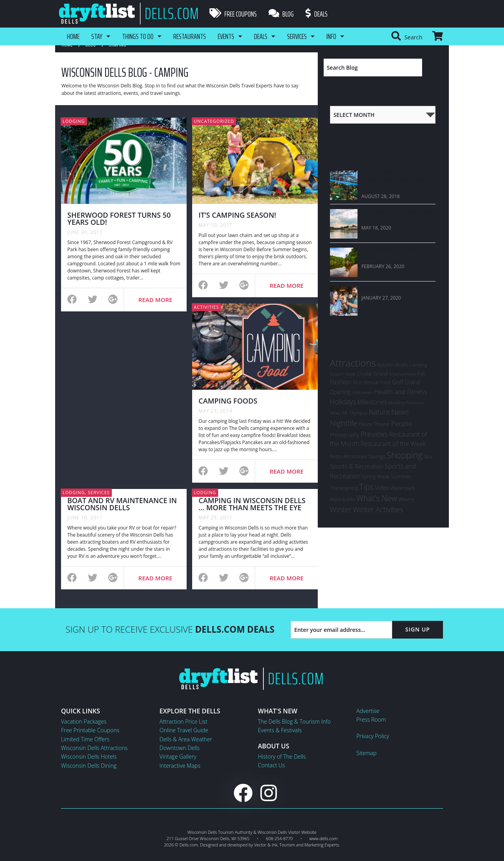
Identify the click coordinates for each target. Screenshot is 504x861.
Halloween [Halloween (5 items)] (362, 392)
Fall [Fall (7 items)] (421, 374)
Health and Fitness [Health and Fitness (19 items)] (400, 392)
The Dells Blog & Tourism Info (294, 721)
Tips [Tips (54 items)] (366, 487)
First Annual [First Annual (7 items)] (366, 382)
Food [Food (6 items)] (385, 382)
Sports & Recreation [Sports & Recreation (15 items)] (357, 466)
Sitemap (366, 753)
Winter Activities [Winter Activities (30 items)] (378, 509)
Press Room (371, 719)
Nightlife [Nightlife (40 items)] (344, 423)
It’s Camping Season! (237, 215)
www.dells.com (324, 838)
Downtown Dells (180, 748)
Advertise (368, 711)
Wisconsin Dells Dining (89, 766)
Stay (97, 36)
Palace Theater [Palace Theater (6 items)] (374, 424)
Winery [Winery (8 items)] (406, 499)
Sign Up (418, 629)
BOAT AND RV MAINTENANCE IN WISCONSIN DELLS (122, 504)
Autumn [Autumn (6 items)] (386, 365)
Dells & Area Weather (186, 739)
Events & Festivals (280, 730)
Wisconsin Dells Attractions (94, 748)
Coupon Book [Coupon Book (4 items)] (343, 374)
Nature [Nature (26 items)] (380, 412)
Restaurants (190, 36)
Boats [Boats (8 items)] (402, 365)
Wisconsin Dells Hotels (89, 756)
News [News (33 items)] (400, 412)
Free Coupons (233, 14)
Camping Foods (228, 401)
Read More (155, 300)
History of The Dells (282, 756)
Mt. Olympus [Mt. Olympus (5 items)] (355, 413)
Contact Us (271, 765)
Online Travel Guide (184, 730)
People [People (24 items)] (402, 423)
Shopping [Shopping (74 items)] (405, 455)
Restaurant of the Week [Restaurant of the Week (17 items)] (393, 444)
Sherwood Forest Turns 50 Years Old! (119, 218)
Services (297, 36)
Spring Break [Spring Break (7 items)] (376, 477)
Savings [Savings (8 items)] (377, 456)
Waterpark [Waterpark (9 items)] (403, 488)
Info (331, 36)
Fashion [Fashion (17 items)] (341, 382)
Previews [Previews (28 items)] (374, 434)
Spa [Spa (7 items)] (428, 456)
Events (226, 36)
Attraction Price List (183, 721)
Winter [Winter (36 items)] (341, 509)
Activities (206, 307)
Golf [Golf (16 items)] (398, 382)
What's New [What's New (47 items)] (377, 498)
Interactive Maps (180, 766)
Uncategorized (214, 121)
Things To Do (138, 36)
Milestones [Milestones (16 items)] (372, 402)
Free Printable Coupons (90, 730)
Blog (281, 14)
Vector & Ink (266, 845)
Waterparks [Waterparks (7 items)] (343, 499)
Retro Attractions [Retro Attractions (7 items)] (349, 456)
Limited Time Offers (85, 739)
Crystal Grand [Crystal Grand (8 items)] (372, 374)
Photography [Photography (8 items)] (345, 435)
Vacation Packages (84, 721)
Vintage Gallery (178, 756)
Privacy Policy (373, 736)
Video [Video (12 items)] (382, 488)
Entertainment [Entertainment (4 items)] (403, 374)
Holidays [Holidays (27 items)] (343, 402)
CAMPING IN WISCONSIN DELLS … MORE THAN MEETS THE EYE (252, 504)
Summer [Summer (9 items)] (401, 476)
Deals (317, 14)
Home (73, 36)
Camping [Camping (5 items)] (418, 365)
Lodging (74, 121)
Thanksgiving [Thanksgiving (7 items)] (344, 488)
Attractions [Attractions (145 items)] (353, 363)
